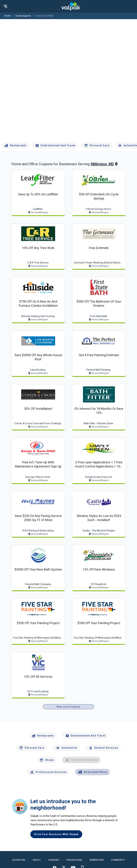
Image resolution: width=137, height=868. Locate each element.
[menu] (5, 6)
